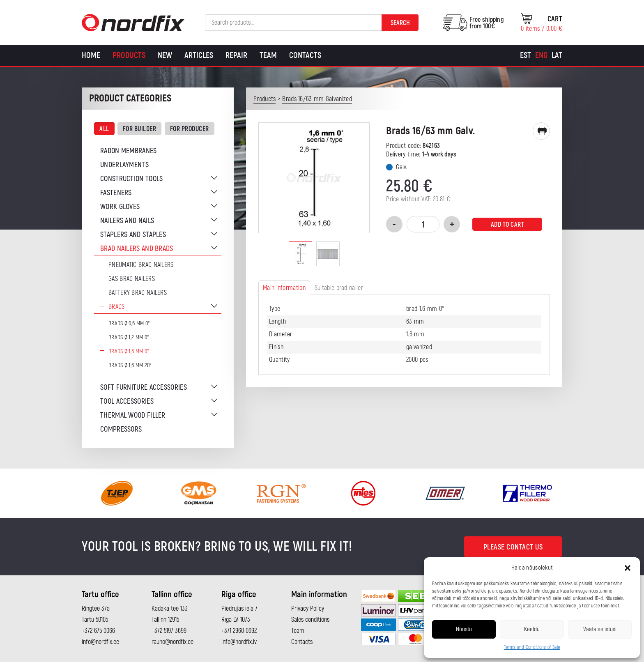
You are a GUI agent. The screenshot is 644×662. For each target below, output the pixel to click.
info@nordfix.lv (239, 642)
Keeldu (532, 629)
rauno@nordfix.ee (172, 642)
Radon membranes (129, 151)
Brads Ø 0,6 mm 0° (129, 323)
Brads (117, 307)
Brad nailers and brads (137, 249)
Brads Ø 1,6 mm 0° (129, 351)
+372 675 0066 (98, 631)
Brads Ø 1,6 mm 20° (130, 365)
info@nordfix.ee (100, 642)
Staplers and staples (133, 235)
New (165, 55)
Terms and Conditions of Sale (532, 647)
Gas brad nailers (132, 279)
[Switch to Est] (526, 55)
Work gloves (120, 207)
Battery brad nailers (138, 293)
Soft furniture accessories (144, 387)
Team (268, 55)
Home (91, 55)
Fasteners (116, 193)
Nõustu (464, 629)
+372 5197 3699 (169, 631)
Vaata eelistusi (600, 629)
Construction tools (131, 179)
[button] (628, 568)
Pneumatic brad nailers (141, 265)
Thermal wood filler (133, 415)
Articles (199, 55)
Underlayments (124, 165)
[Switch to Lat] (557, 55)
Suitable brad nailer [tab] (339, 288)
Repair (236, 55)
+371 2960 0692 (239, 631)
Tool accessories (127, 401)
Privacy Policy (308, 609)
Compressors (121, 429)
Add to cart (508, 225)
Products (129, 55)
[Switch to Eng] (541, 55)
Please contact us (513, 547)
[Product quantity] (423, 224)
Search (400, 23)
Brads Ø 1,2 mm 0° (129, 337)
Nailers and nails (127, 221)
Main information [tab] (284, 288)
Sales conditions (310, 620)
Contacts (305, 55)
